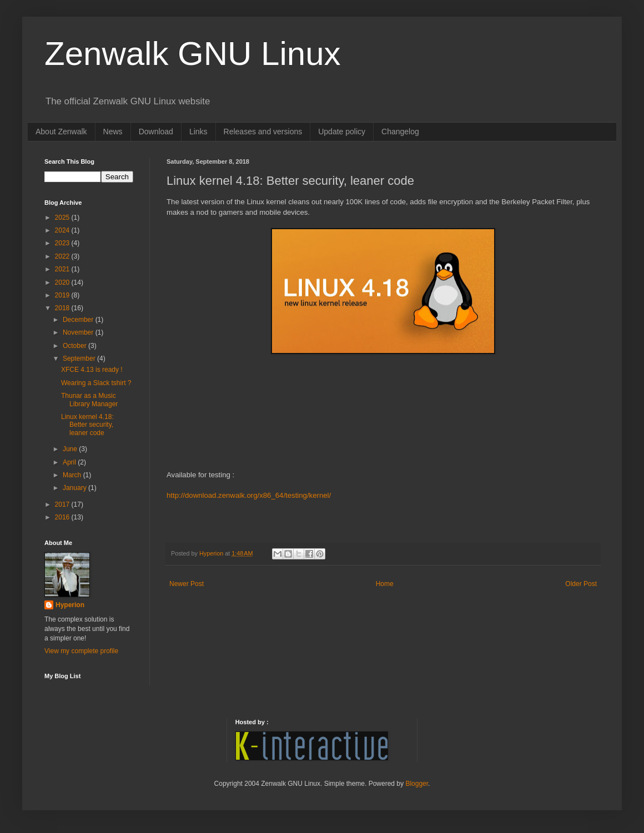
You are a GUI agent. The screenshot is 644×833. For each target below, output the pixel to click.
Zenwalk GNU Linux (193, 54)
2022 (63, 256)
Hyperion (70, 605)
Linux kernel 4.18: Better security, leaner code (87, 425)
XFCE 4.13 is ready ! (92, 370)
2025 (63, 218)
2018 (63, 308)
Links (198, 132)
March (73, 475)
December (79, 320)
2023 (63, 243)
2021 (63, 269)
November (79, 332)
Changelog (400, 132)
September (80, 359)
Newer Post (187, 584)
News (113, 132)
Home (385, 584)
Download (156, 132)
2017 (63, 504)
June (71, 449)
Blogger (417, 784)
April (70, 462)
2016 (63, 517)
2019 (63, 295)
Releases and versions (263, 132)
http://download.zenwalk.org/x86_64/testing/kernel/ (249, 495)
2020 (63, 282)
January (76, 488)
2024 (63, 230)
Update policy (342, 132)
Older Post (581, 584)
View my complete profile (81, 651)
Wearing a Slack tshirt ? (96, 383)
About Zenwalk (61, 132)
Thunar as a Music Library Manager (89, 400)
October (76, 346)
